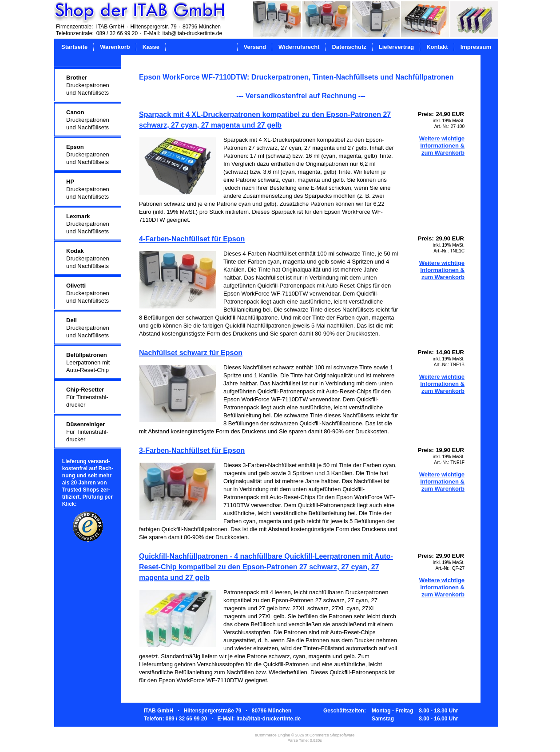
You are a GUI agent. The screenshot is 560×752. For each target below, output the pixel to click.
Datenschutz (349, 47)
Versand (255, 47)
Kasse (151, 47)
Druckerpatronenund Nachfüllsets (88, 85)
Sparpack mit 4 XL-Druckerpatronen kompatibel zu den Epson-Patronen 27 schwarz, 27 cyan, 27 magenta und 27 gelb (265, 120)
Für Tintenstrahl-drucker (87, 397)
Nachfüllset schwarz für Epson (191, 353)
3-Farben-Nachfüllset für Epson (192, 450)
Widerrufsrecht (299, 47)
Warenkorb (115, 47)
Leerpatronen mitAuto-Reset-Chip (88, 362)
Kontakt (437, 47)
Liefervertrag (396, 47)
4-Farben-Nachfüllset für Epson (192, 239)
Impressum (476, 47)
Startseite (74, 47)
